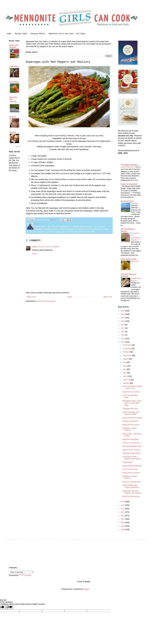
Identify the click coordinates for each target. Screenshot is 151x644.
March (126, 376)
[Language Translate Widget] (22, 572)
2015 (123, 505)
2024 (123, 318)
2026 (123, 311)
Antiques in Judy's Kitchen (130, 429)
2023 (123, 321)
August (126, 359)
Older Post (108, 297)
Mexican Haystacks (130, 421)
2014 (123, 509)
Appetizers (14, 66)
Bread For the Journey (131, 450)
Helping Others (38, 34)
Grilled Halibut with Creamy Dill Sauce (131, 486)
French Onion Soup (130, 469)
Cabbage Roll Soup (130, 409)
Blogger (86, 589)
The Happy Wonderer (130, 165)
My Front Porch (127, 201)
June (125, 366)
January (126, 383)
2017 (123, 342)
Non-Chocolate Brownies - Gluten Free (132, 387)
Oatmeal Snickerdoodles (132, 466)
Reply (34, 254)
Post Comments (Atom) (46, 301)
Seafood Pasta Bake (131, 439)
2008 (123, 529)
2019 (123, 335)
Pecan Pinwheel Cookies (132, 418)
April (125, 373)
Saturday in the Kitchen (132, 453)
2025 (123, 314)
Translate (25, 575)
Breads (12, 117)
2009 (123, 526)
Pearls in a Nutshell (129, 184)
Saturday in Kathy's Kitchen (130, 477)
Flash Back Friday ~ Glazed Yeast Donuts (132, 458)
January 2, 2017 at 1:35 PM (48, 247)
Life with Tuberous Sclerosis (128, 275)
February (135, 203)
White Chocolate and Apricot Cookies (131, 413)
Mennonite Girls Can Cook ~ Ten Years (67, 34)
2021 (123, 328)
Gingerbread (127, 462)
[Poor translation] (9, 607)
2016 (123, 502)
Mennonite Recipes (14, 46)
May (125, 369)
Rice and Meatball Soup (132, 446)
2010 (123, 522)
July (125, 362)
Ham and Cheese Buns (132, 482)
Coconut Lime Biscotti (131, 443)
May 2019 (135, 261)
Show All (18, 146)
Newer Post (31, 297)
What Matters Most (129, 259)
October (126, 352)
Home (9, 34)
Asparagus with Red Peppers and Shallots (132, 492)
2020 (123, 332)
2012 (123, 516)
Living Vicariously (127, 167)
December (127, 345)
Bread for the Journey (131, 392)
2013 (123, 512)
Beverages (14, 82)
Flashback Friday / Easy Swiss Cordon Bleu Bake (132, 403)
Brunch (13, 132)
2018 (123, 339)
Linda (34, 247)
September (127, 355)
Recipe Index (21, 34)
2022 (123, 325)
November (127, 348)
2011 (123, 519)
